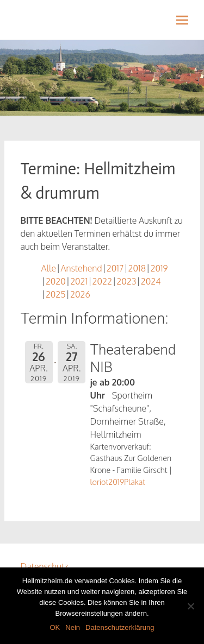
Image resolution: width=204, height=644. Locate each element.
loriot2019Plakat (118, 482)
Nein (73, 627)
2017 (115, 268)
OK (55, 627)
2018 (137, 268)
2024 (151, 281)
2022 (102, 281)
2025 (56, 294)
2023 (126, 281)
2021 (79, 281)
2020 (56, 281)
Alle (49, 268)
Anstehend (81, 268)
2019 (159, 268)
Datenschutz (45, 566)
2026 (80, 294)
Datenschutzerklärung (120, 627)
